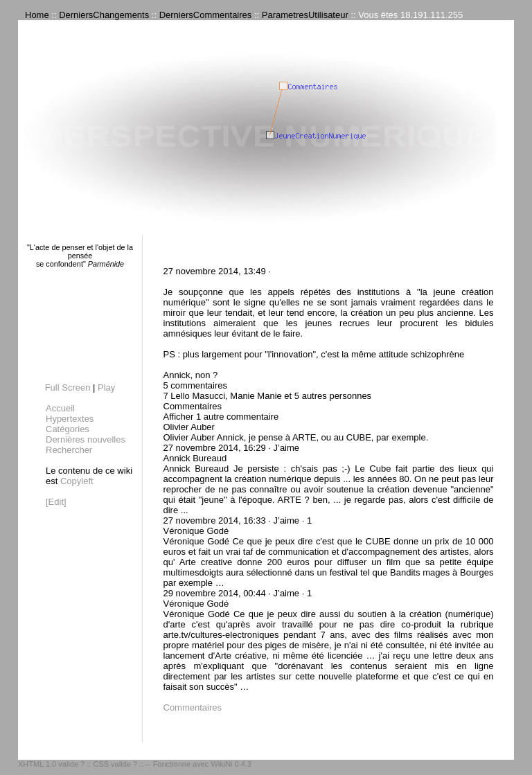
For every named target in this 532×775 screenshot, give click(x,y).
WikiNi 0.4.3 (231, 764)
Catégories (68, 429)
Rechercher (69, 450)
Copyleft (77, 481)
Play (106, 388)
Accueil (60, 408)
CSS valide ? (115, 764)
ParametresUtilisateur (305, 15)
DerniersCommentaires (206, 15)
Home (37, 15)
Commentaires (193, 707)
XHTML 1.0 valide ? (51, 764)
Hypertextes (70, 419)
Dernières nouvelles (86, 439)
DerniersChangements (104, 15)
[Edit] (56, 502)
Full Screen (68, 388)
